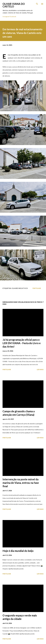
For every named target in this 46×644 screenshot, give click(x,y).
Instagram (6, 16)
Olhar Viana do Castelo (14, 5)
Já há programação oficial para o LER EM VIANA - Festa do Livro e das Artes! (22, 343)
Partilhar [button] (37, 288)
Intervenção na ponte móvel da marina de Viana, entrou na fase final (21, 483)
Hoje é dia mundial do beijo (18, 551)
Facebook (13, 16)
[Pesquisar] (37, 4)
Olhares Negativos (20, 288)
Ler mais (40, 369)
